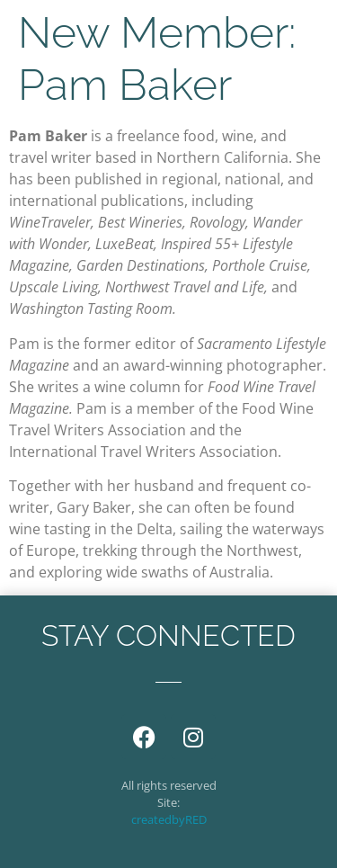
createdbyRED (169, 819)
